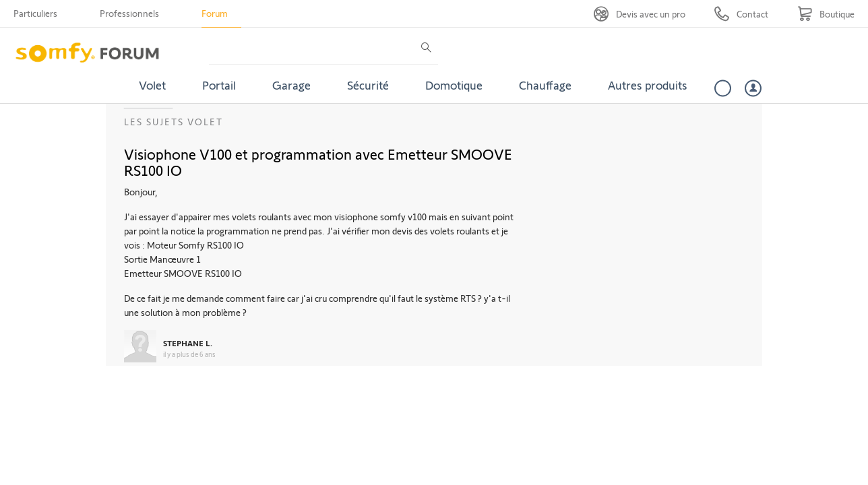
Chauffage (545, 85)
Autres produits (648, 85)
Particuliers (35, 13)
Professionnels (129, 13)
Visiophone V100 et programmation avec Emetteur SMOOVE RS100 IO (318, 162)
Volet (152, 85)
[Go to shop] (826, 14)
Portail (219, 85)
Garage (291, 85)
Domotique (454, 85)
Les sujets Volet (174, 122)
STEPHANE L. (188, 343)
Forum (215, 13)
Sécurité (368, 85)
